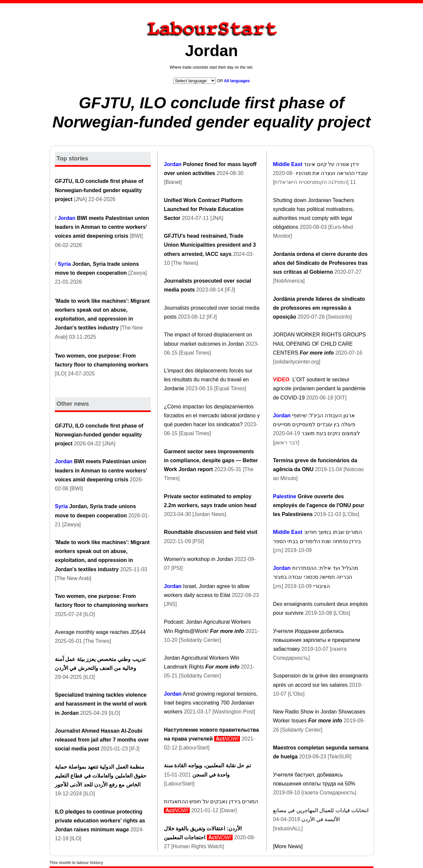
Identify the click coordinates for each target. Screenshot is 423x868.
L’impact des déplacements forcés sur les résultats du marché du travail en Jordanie (208, 380)
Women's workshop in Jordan (198, 559)
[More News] (288, 846)
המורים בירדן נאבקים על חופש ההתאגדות (211, 801)
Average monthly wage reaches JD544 (100, 632)
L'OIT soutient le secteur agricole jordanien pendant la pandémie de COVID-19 (319, 388)
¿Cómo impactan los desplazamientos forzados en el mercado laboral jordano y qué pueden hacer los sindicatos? (212, 416)
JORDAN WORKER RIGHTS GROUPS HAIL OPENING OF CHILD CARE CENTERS (319, 344)
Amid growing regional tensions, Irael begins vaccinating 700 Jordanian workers (211, 703)
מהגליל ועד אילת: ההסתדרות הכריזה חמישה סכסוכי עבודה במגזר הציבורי (316, 577)
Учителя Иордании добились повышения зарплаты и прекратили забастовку (317, 640)
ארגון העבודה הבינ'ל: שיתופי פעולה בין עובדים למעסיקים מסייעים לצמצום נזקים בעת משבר (316, 424)
